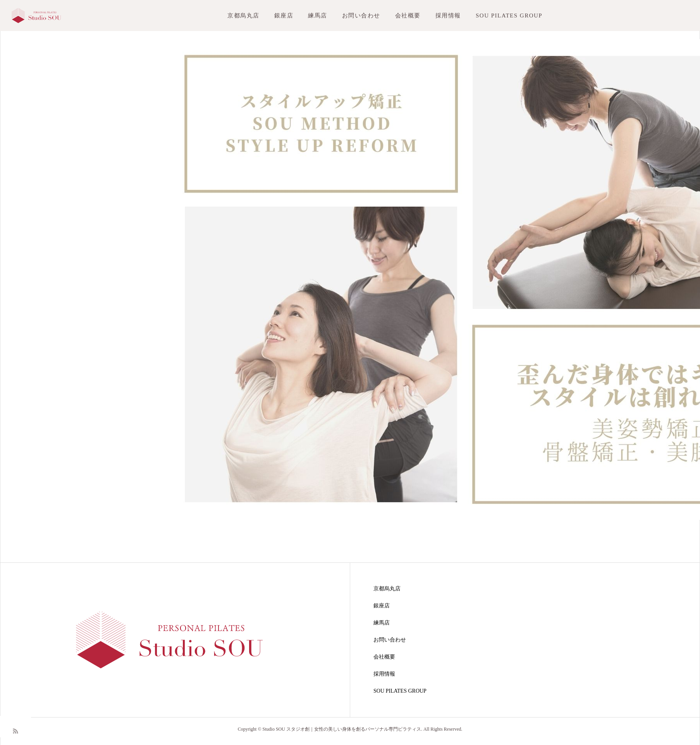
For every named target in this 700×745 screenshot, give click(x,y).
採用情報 (448, 16)
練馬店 (318, 16)
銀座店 (284, 16)
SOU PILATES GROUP (509, 16)
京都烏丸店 (243, 16)
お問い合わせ (361, 16)
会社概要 (408, 16)
